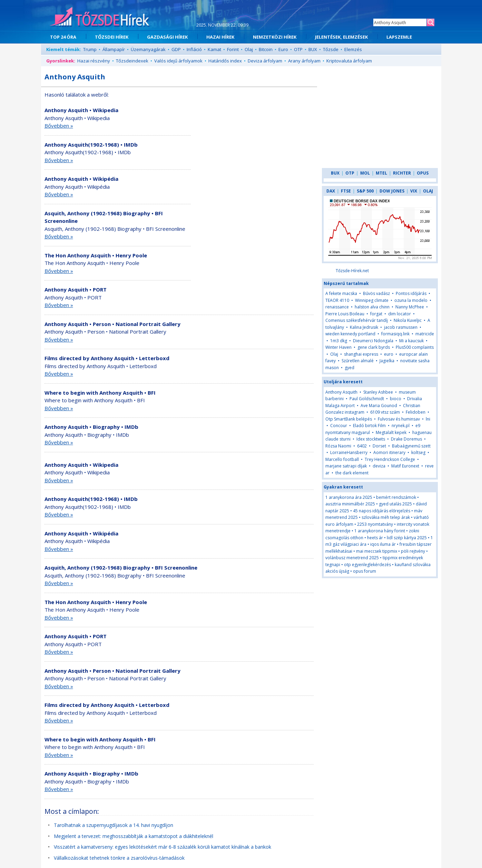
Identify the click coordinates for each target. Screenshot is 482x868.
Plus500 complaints (415, 347)
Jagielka (387, 361)
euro (389, 354)
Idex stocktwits (371, 439)
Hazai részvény (94, 61)
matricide (425, 334)
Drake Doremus (406, 439)
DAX (331, 191)
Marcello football (342, 459)
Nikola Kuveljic (408, 320)
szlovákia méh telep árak (386, 517)
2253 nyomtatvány (375, 524)
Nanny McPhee (410, 307)
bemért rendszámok (396, 497)
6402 (362, 446)
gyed (350, 368)
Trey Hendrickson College (390, 459)
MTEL (381, 173)
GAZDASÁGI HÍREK (167, 37)
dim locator (400, 314)
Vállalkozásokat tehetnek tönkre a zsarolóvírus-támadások (119, 858)
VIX (414, 191)
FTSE (346, 191)
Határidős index (225, 61)
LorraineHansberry (349, 452)
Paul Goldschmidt (367, 399)
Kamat (214, 49)
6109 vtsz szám (385, 412)
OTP (298, 49)
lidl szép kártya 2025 (407, 538)
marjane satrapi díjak (346, 466)
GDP (176, 49)
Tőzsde (331, 49)
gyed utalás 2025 (395, 504)
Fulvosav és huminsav (399, 419)
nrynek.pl (401, 426)
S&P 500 (365, 191)
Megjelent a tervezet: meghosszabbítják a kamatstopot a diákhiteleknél (134, 836)
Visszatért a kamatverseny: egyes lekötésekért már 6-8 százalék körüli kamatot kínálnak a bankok (163, 847)
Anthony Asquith (341, 392)
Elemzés (353, 49)
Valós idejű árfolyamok (178, 61)
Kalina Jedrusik (364, 327)
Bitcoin (266, 49)
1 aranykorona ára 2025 (349, 497)
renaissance (337, 307)
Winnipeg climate (372, 300)
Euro (283, 49)
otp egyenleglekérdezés (367, 565)
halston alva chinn (372, 307)
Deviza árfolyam (265, 61)
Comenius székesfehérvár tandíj (357, 320)
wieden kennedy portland (350, 334)
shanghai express (361, 354)
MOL (365, 173)
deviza (379, 466)
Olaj (249, 49)
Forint (233, 49)
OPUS (423, 173)
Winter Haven (338, 347)
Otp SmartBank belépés (349, 419)
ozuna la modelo (411, 300)
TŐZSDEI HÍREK (112, 37)
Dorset (379, 446)
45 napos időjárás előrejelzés (382, 511)
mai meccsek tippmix (377, 551)
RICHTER (402, 173)
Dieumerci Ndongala (373, 341)
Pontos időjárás (411, 293)
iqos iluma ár (383, 544)
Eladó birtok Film (369, 426)
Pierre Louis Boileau (345, 314)
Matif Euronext (405, 466)
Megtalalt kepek (391, 432)
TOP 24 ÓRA (63, 37)
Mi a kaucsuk (411, 341)
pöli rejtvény (413, 551)
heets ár (375, 538)
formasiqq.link (395, 334)
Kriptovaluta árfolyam (349, 61)
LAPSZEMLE (399, 37)
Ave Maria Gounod (379, 406)
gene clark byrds (374, 347)
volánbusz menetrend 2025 (352, 558)
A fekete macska (341, 293)
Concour (339, 426)
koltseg (418, 452)
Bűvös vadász (376, 293)
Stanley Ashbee (378, 392)
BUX (313, 49)
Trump (90, 49)
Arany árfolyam (304, 61)
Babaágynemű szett (411, 446)
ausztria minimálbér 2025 (350, 504)
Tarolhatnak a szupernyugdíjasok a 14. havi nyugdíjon (114, 825)
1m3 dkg (339, 341)
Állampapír (114, 49)
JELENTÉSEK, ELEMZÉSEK (341, 37)
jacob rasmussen (401, 327)
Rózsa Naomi (338, 446)
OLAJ (428, 191)
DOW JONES (392, 191)
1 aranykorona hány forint (380, 531)
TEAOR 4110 (337, 300)
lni (428, 419)
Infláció (194, 49)
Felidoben (416, 412)
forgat (376, 314)
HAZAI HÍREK (220, 37)
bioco (396, 399)
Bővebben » (59, 126)
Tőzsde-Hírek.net (352, 271)
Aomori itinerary (389, 452)
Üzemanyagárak (148, 49)
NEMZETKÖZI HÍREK (275, 37)
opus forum (365, 571)
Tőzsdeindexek (132, 61)
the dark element (352, 473)
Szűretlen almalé (358, 361)
